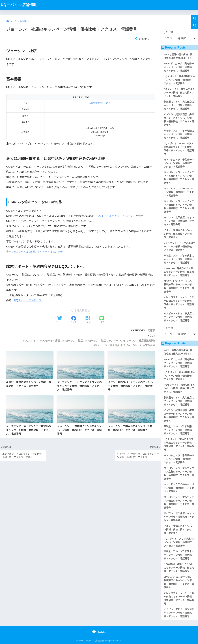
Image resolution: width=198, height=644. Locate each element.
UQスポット (31, 333)
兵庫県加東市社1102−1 (100, 95)
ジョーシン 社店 (73, 333)
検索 (195, 18)
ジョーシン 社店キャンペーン (103, 333)
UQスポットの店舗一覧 (28, 293)
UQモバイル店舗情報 (19, 5)
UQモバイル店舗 (51, 333)
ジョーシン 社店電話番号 (140, 337)
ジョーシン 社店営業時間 (139, 333)
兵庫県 (151, 323)
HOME (99, 632)
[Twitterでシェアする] (60, 312)
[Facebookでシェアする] (74, 312)
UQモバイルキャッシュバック (115, 208)
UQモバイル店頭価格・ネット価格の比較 (38, 244)
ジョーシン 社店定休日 (108, 337)
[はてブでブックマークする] (88, 312)
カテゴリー (169, 32)
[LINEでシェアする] (102, 312)
